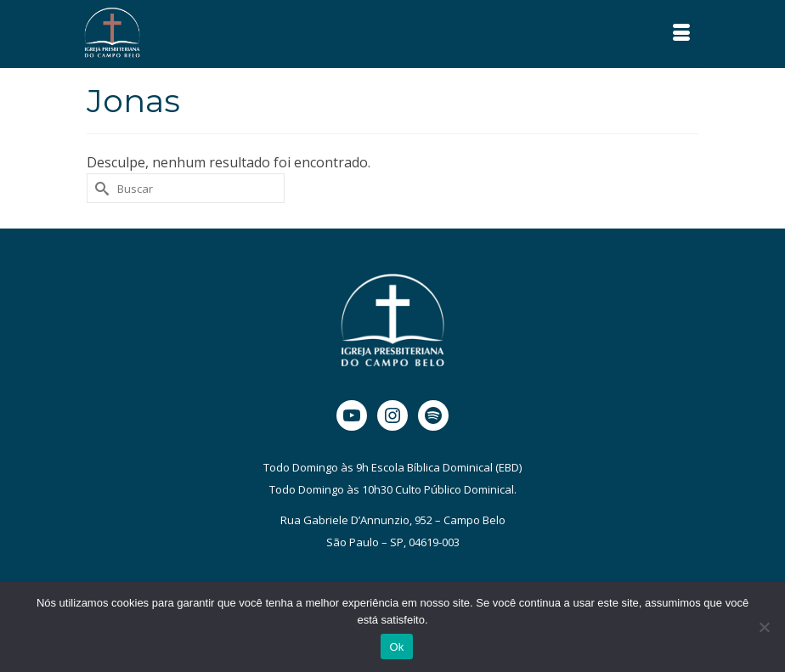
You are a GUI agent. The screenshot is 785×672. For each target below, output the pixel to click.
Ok (396, 647)
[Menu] (681, 34)
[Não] (764, 627)
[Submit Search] (99, 188)
